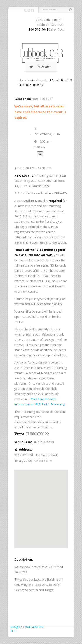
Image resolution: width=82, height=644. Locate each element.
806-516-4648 (38, 30)
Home (23, 80)
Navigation (40, 67)
